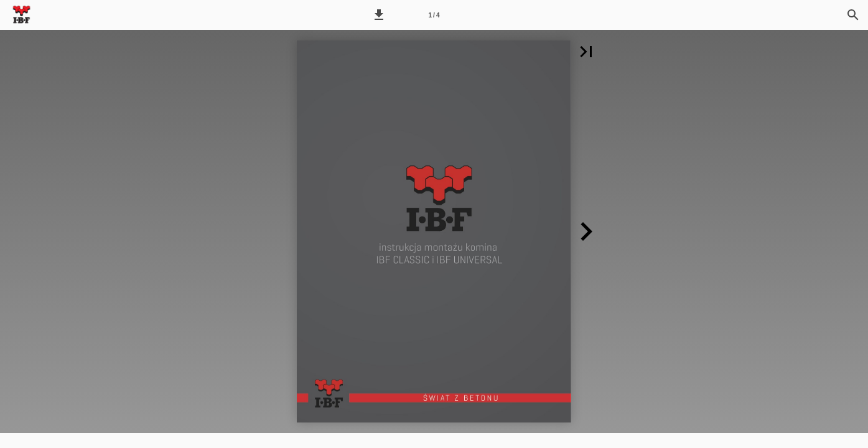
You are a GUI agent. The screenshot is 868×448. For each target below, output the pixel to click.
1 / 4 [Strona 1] (434, 15)
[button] (379, 15)
